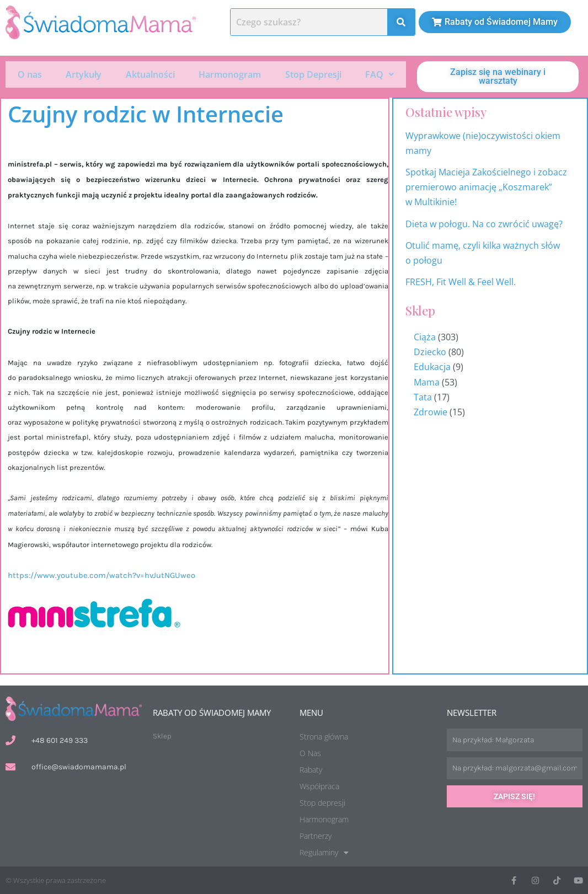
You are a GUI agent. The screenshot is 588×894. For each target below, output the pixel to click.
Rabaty (311, 770)
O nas (30, 74)
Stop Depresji (313, 74)
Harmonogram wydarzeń (571, 470)
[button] (380, 74)
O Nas (310, 753)
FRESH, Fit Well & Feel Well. (461, 282)
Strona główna (324, 737)
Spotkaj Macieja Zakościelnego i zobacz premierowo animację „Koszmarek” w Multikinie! (486, 187)
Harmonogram (230, 74)
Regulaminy (324, 853)
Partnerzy (316, 836)
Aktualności (150, 74)
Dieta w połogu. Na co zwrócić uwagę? (484, 224)
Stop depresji (322, 803)
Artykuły (84, 74)
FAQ (379, 74)
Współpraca (319, 786)
